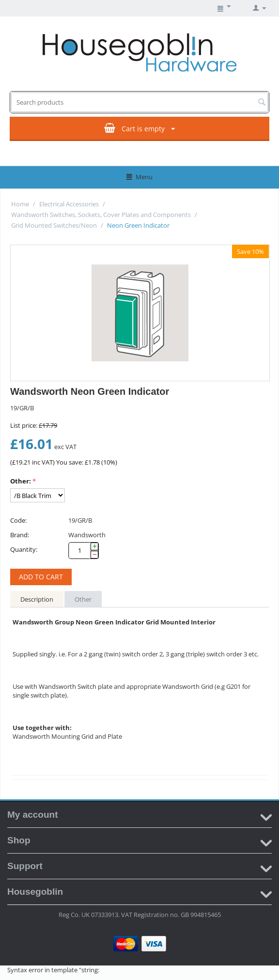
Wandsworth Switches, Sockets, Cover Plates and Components (101, 215)
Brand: (20, 535)
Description (37, 599)
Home (20, 204)
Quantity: (24, 549)
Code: (18, 520)
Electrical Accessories (69, 204)
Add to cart (41, 577)
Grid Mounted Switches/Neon (54, 225)
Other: (21, 481)
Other (83, 599)
